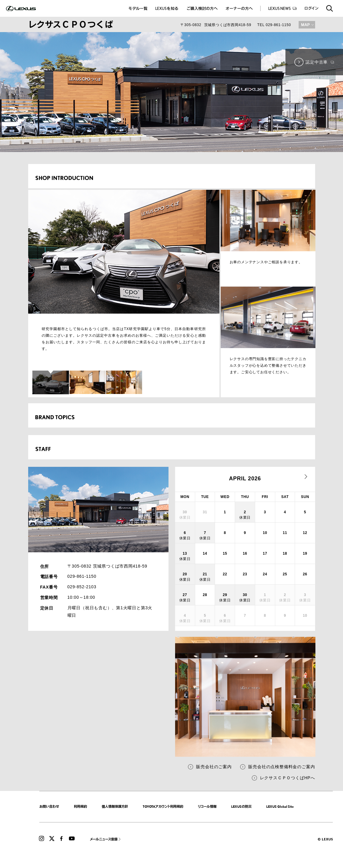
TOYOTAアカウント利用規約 (163, 807)
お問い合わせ (49, 807)
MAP (307, 25)
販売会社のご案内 (214, 767)
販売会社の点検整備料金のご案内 (282, 767)
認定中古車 (320, 62)
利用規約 (80, 807)
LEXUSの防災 (241, 807)
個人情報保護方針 (115, 807)
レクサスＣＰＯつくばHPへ (288, 778)
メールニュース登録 (104, 839)
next (306, 477)
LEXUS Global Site (280, 807)
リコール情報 (207, 807)
